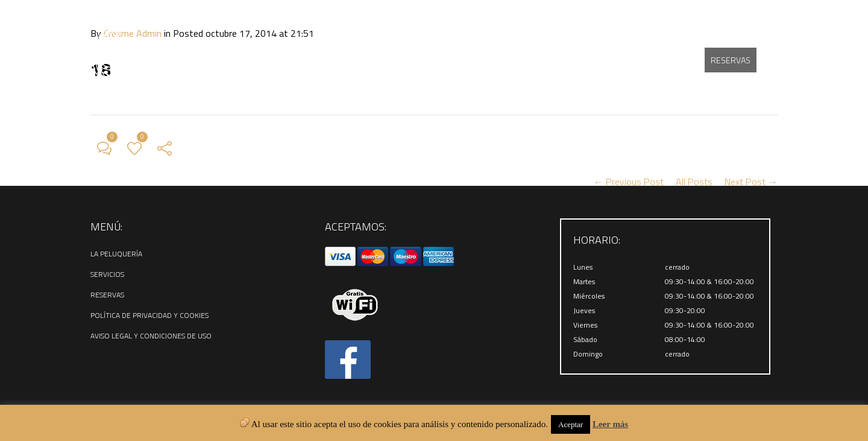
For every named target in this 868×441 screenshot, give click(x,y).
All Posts (694, 182)
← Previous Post (629, 182)
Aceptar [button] (571, 424)
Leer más (610, 424)
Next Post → (751, 182)
